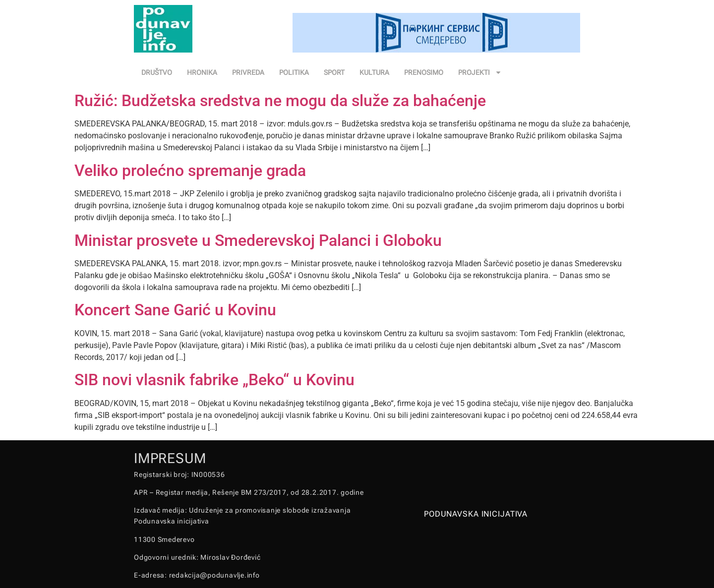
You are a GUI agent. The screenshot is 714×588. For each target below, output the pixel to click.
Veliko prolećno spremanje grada (190, 171)
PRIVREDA (248, 72)
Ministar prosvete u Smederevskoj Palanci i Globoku (258, 240)
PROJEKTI (480, 72)
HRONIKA (202, 72)
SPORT (334, 72)
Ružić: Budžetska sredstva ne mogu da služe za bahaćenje (280, 101)
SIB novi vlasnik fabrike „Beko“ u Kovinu (214, 380)
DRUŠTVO (157, 72)
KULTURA (374, 72)
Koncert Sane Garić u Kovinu (175, 310)
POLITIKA (294, 72)
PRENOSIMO (424, 72)
